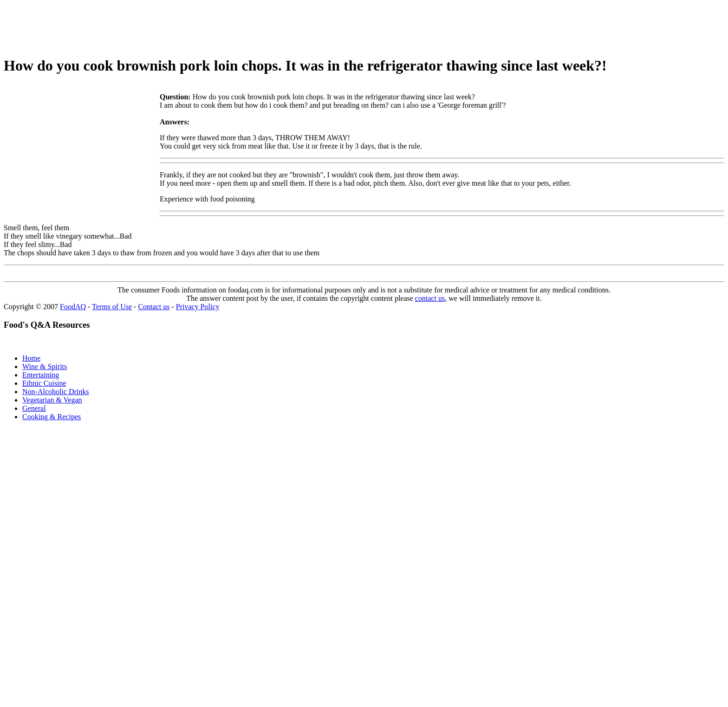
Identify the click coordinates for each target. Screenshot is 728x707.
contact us (430, 298)
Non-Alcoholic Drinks (56, 392)
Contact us (154, 307)
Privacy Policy (198, 307)
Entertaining (41, 375)
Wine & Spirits (45, 366)
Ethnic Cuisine (44, 383)
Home (31, 358)
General (34, 408)
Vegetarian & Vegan (52, 400)
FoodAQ (73, 307)
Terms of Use (112, 307)
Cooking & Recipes (52, 417)
